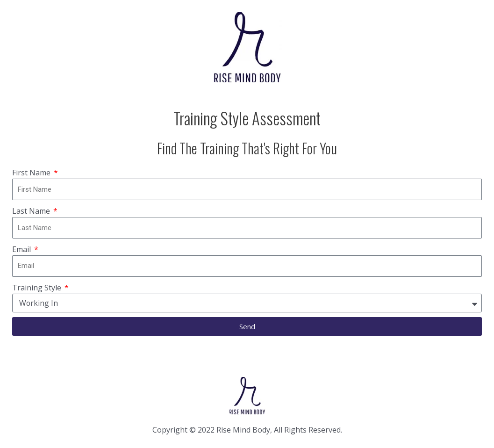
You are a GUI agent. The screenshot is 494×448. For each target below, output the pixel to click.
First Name (32, 173)
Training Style (38, 288)
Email (22, 249)
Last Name (32, 211)
